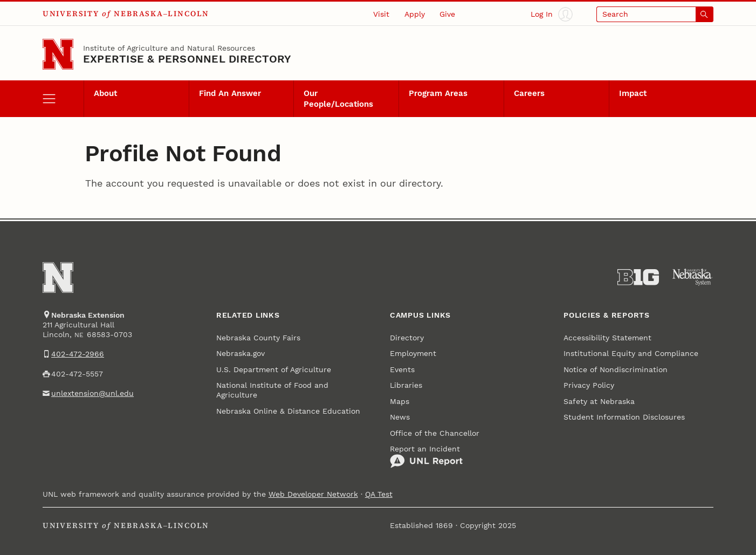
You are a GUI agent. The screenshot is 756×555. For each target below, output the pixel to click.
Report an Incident (426, 457)
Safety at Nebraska (599, 401)
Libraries (406, 385)
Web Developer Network (313, 494)
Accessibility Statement (607, 338)
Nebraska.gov (240, 353)
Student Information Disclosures (624, 417)
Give (447, 14)
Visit (381, 14)
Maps (400, 401)
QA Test (379, 494)
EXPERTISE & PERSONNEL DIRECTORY (187, 59)
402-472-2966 (78, 354)
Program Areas (438, 93)
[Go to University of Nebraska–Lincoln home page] (58, 54)
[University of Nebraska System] (693, 277)
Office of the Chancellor (435, 433)
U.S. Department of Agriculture (274, 369)
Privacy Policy (589, 385)
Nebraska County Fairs (258, 338)
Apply (415, 14)
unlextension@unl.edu (92, 393)
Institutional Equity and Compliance (631, 353)
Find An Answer (230, 93)
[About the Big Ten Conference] (638, 277)
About (105, 93)
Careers (529, 93)
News (400, 417)
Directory (407, 338)
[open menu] (63, 99)
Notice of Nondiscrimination (616, 369)
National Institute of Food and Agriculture (272, 390)
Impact (633, 93)
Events (402, 369)
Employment (413, 353)
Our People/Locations (338, 99)
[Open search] (655, 14)
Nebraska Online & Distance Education (288, 411)
